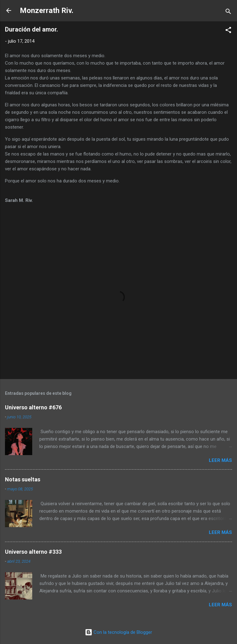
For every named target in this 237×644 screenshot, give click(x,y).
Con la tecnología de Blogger (118, 632)
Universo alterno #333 (33, 552)
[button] (228, 31)
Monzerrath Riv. (47, 11)
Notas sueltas (23, 479)
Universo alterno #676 (33, 407)
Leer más (220, 460)
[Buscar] (228, 13)
